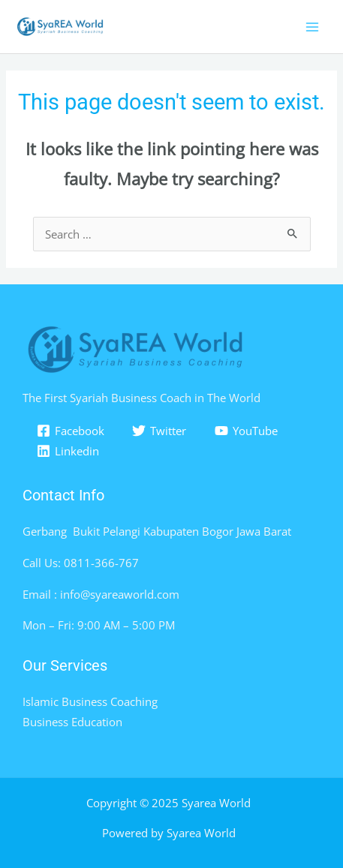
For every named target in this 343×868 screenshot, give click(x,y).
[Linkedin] (68, 451)
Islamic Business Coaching (90, 701)
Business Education (72, 722)
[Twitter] (160, 431)
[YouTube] (246, 431)
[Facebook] (71, 431)
